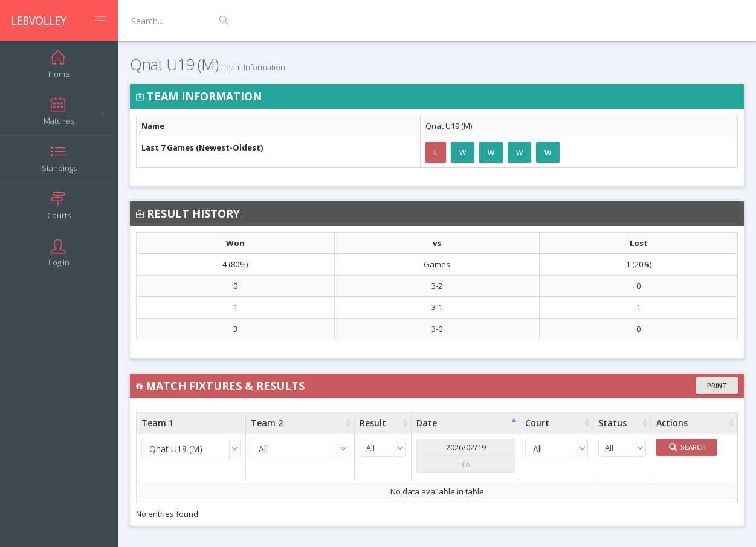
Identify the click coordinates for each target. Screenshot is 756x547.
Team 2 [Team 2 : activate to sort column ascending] (267, 423)
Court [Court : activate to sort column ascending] (537, 423)
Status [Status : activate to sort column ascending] (612, 423)
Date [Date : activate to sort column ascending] (427, 423)
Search (687, 447)
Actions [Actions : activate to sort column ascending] (672, 423)
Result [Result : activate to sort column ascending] (373, 423)
